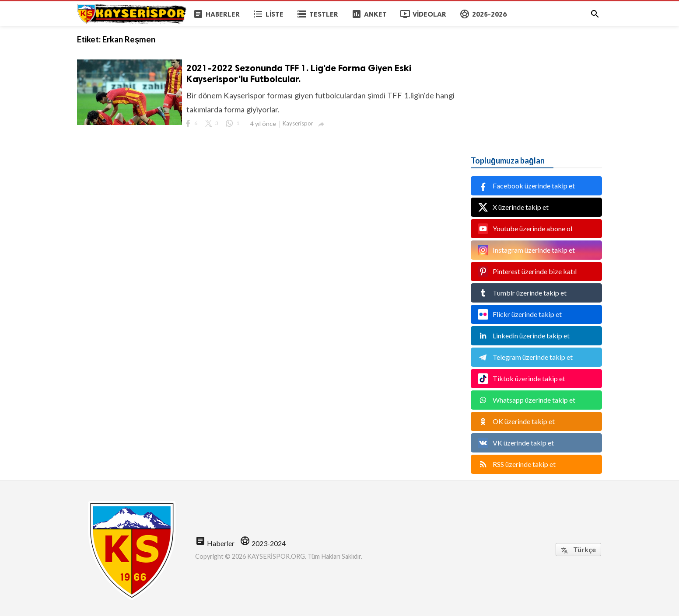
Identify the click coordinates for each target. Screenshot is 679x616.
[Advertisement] (536, 81)
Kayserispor (298, 123)
